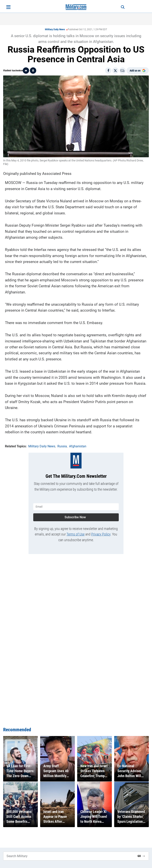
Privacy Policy (101, 534)
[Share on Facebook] (108, 71)
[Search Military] (69, 856)
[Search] (123, 7)
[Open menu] (8, 7)
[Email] (123, 71)
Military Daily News (55, 29)
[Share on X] (115, 71)
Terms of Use (76, 534)
